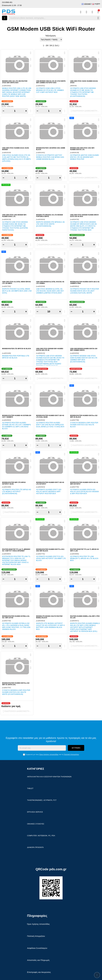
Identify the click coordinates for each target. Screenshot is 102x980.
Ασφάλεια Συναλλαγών (37, 948)
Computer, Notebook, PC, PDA (41, 836)
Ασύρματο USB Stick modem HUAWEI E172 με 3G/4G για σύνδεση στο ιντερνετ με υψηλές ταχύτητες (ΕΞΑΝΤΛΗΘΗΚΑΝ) (83, 92)
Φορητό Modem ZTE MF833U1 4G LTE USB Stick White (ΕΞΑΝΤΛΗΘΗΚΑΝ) (50, 224)
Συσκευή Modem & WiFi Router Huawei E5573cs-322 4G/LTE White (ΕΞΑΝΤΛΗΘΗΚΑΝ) (16, 692)
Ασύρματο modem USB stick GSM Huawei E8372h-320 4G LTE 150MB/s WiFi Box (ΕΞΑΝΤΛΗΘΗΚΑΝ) (84, 359)
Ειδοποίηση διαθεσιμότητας (86, 111)
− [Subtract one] (3, 111)
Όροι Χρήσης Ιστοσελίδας (49, 754)
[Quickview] (31, 53)
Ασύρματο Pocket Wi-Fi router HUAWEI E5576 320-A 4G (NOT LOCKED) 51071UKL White (85, 291)
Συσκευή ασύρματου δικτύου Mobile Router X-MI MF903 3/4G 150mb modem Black (50, 157)
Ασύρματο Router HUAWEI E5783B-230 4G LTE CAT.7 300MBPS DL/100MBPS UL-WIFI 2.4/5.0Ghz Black (16, 426)
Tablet (30, 788)
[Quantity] (15, 111)
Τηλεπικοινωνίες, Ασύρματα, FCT (42, 800)
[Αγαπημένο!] (31, 59)
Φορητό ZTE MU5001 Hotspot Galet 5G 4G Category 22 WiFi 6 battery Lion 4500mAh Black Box (50, 626)
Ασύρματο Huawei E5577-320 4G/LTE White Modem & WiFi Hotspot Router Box (49, 492)
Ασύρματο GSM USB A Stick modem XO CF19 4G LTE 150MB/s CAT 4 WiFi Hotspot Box (50, 90)
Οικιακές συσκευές (36, 824)
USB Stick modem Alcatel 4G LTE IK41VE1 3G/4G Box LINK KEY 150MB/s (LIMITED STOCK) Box (50, 291)
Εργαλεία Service (35, 812)
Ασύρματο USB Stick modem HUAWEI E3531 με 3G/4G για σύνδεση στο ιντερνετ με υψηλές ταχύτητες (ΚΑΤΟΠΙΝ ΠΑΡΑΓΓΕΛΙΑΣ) (15, 226)
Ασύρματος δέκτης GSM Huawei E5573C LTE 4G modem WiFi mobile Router (85, 157)
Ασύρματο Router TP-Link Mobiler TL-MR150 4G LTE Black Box (84, 558)
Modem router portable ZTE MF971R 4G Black (16, 357)
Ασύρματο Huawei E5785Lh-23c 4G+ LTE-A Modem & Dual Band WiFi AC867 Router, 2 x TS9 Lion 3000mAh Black (16, 626)
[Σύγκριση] (81, 12)
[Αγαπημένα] (87, 12)
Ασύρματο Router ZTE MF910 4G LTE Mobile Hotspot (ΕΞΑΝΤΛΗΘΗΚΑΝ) (17, 492)
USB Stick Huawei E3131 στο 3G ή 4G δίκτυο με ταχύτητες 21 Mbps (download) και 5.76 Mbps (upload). (16, 158)
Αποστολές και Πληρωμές (38, 960)
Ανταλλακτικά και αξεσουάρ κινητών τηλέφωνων (49, 777)
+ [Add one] (26, 111)
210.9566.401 (7, 2)
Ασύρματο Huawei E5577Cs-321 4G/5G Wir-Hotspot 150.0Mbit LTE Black (51, 558)
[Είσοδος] (92, 12)
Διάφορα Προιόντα (35, 847)
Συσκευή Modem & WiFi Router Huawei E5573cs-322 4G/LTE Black (84, 425)
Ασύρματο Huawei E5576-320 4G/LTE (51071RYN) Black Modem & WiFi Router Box (84, 492)
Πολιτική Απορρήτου (71, 754)
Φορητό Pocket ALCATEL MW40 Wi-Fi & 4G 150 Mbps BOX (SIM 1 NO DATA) (17, 291)
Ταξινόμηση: (51, 36)
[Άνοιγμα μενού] (5, 18)
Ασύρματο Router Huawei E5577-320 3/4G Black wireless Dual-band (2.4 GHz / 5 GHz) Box (50, 425)
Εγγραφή (76, 748)
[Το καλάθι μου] (98, 12)
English (97, 4)
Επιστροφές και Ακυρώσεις (39, 972)
